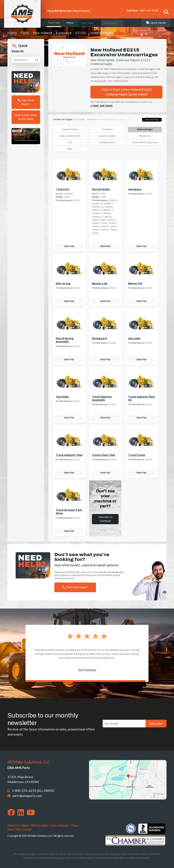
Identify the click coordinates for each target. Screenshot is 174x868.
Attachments (145, 136)
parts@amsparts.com (27, 796)
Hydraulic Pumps (70, 129)
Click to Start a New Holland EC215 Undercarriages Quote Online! (127, 92)
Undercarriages (145, 129)
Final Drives (107, 129)
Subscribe (156, 723)
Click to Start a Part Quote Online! (26, 117)
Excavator (64, 33)
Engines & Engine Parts (70, 136)
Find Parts (54, 23)
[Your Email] (124, 724)
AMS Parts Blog (40, 825)
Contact (27, 829)
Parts (25, 33)
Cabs (70, 142)
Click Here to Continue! (105, 519)
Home (12, 33)
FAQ (18, 829)
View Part (69, 246)
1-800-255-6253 (148, 11)
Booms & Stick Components (145, 142)
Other (70, 149)
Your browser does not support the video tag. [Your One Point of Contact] (26, 136)
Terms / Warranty (59, 825)
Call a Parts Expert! (26, 102)
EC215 (81, 33)
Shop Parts (14, 825)
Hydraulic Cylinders (107, 136)
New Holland (42, 33)
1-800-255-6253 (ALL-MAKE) (33, 791)
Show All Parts (152, 120)
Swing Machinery (107, 142)
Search (25, 825)
